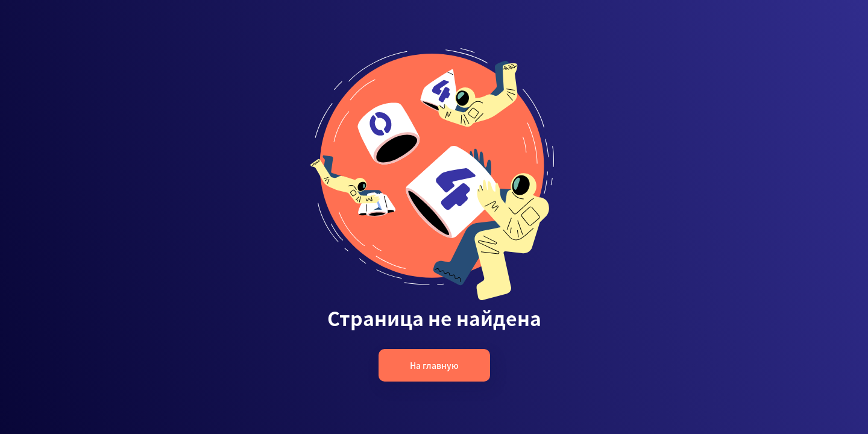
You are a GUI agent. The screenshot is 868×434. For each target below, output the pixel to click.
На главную (434, 365)
